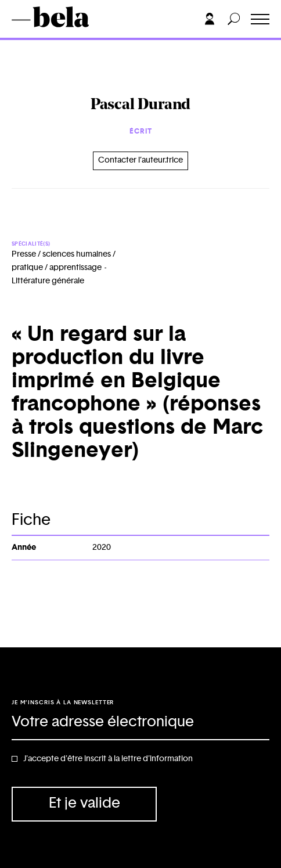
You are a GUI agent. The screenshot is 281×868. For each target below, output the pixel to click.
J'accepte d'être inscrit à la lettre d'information (108, 759)
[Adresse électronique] (140, 723)
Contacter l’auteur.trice (140, 160)
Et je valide (84, 803)
